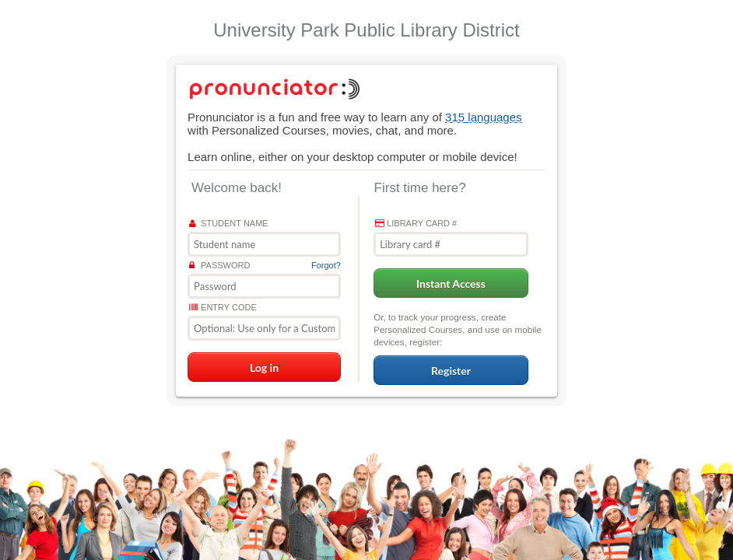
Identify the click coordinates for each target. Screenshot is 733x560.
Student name (229, 223)
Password (219, 265)
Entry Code (223, 307)
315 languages (483, 117)
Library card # (416, 223)
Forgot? (326, 265)
